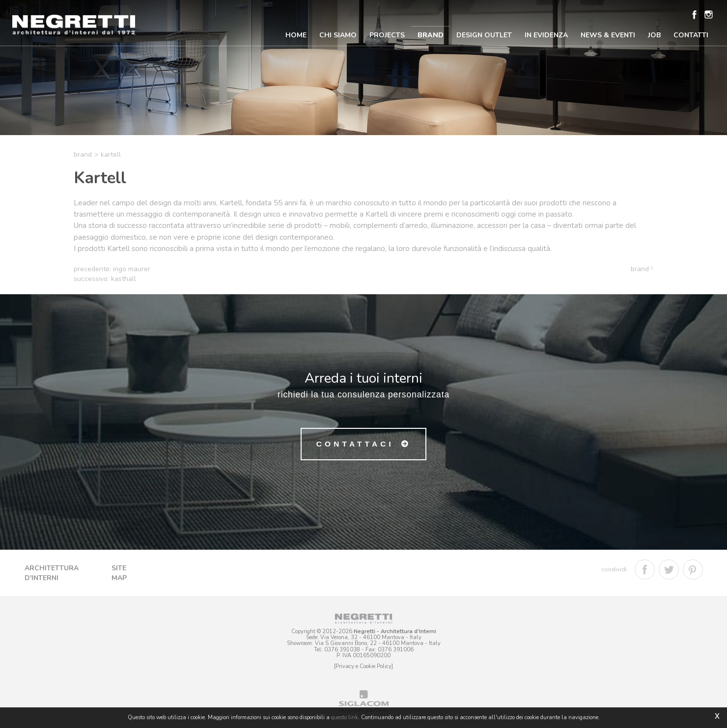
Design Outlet (484, 35)
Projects (387, 35)
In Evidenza (546, 35)
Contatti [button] (691, 35)
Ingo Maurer (132, 269)
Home (296, 35)
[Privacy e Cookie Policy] (363, 666)
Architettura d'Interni (52, 573)
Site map (119, 573)
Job (654, 35)
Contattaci (355, 444)
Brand (431, 35)
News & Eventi (608, 35)
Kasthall (124, 279)
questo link (345, 717)
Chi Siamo (338, 35)
